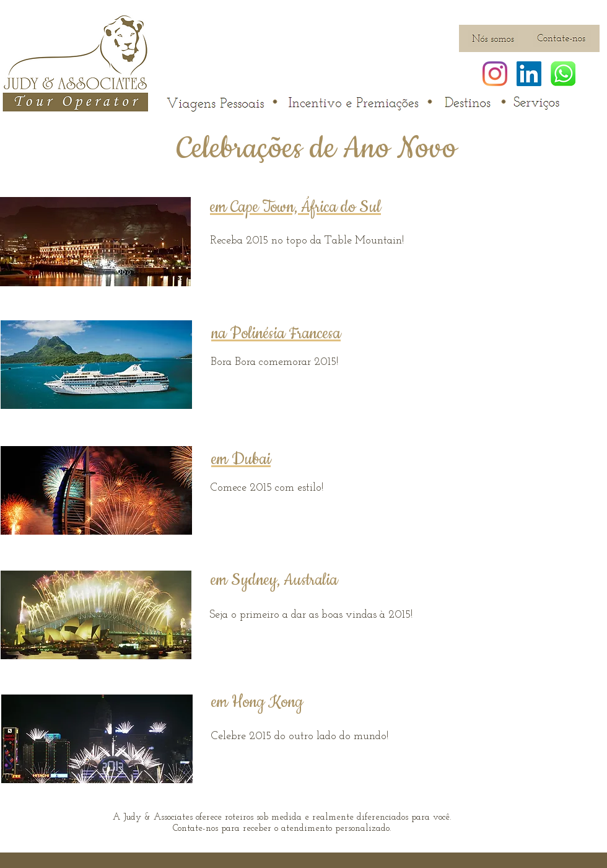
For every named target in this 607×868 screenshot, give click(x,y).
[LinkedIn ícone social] (529, 74)
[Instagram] (495, 74)
